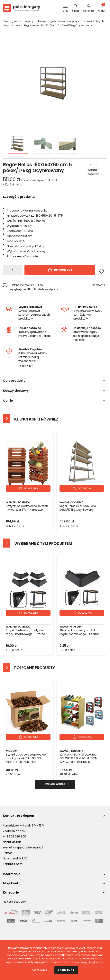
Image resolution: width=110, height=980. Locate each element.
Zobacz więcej (55, 784)
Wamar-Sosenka (93, 172)
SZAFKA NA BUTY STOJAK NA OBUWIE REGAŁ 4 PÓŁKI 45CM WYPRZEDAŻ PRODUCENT (78, 758)
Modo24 (12, 751)
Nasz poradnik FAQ (15, 858)
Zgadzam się (66, 970)
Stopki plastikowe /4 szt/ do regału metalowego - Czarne (25, 632)
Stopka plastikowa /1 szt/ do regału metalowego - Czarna (79, 632)
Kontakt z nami (13, 864)
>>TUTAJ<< (26, 366)
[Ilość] (13, 270)
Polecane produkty (35, 668)
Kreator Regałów (30, 349)
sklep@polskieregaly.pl (28, 847)
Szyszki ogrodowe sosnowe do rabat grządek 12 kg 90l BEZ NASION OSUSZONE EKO (26, 758)
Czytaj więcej (40, 970)
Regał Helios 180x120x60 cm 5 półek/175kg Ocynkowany (79, 508)
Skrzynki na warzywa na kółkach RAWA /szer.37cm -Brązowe (27, 508)
